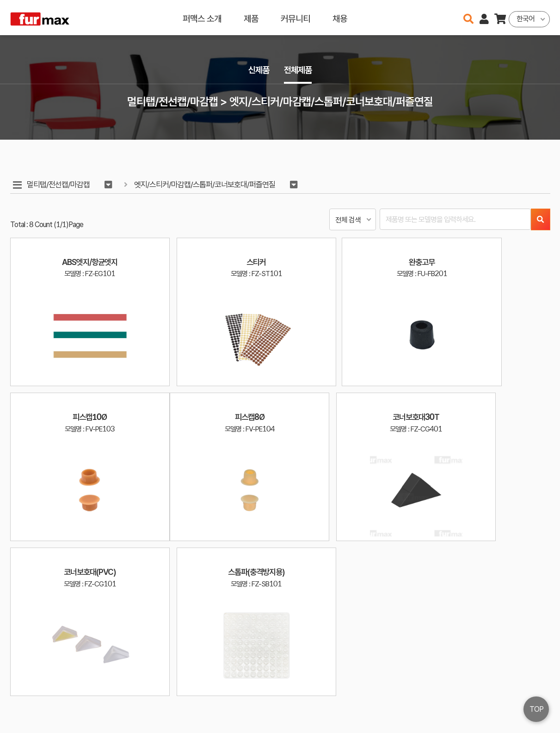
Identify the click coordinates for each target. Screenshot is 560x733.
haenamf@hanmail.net (446, 691)
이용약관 (511, 691)
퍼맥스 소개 (202, 17)
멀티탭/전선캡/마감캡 (59, 185)
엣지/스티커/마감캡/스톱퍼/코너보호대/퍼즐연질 (206, 185)
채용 (340, 17)
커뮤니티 (295, 17)
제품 (251, 17)
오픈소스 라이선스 (32, 722)
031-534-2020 (437, 705)
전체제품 (299, 70)
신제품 (258, 70)
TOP (536, 709)
